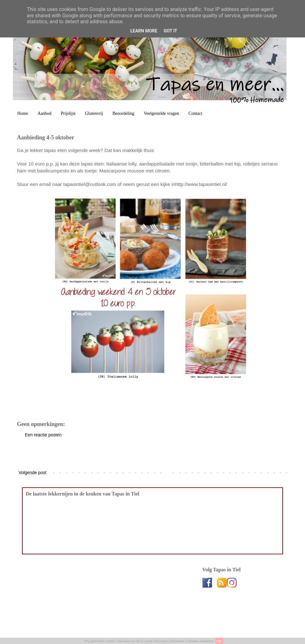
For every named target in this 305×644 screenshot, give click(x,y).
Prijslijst (68, 113)
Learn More (144, 31)
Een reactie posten (43, 435)
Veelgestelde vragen (161, 113)
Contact (195, 113)
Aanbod (44, 113)
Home (23, 113)
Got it (170, 31)
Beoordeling (123, 113)
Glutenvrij (94, 113)
